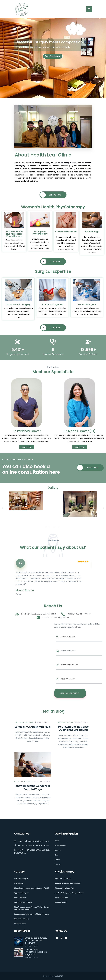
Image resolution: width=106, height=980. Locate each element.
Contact (58, 864)
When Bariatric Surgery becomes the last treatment (36, 940)
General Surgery (87, 304)
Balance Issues (61, 902)
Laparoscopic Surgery (18, 304)
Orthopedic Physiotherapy (40, 233)
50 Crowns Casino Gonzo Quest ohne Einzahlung (73, 728)
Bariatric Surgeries (52, 304)
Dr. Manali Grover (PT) (79, 431)
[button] (3, 508)
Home (57, 841)
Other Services (61, 846)
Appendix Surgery (21, 893)
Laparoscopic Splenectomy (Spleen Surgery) (32, 914)
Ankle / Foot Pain (61, 898)
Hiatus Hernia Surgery (23, 902)
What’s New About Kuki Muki (33, 727)
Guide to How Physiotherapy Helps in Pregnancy (36, 952)
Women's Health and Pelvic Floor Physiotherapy (14, 234)
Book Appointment (53, 56)
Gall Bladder (19, 883)
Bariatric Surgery (21, 879)
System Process (65, 722)
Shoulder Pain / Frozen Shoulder (68, 883)
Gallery (58, 860)
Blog (56, 855)
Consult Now (50, 195)
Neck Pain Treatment (63, 879)
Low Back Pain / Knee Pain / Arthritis (69, 893)
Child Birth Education (66, 232)
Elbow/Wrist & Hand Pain (64, 888)
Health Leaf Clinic (25, 722)
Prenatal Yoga (92, 232)
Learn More (51, 261)
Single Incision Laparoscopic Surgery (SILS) (32, 888)
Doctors (58, 850)
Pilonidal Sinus (20, 924)
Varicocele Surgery (22, 919)
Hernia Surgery (20, 898)
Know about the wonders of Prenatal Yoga (33, 788)
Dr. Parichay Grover (67, 163)
